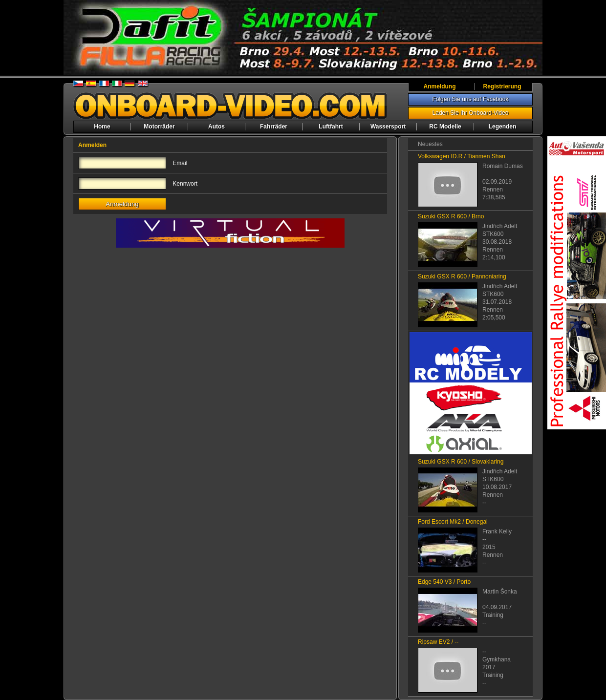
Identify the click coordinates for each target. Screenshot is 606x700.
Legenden (503, 127)
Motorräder (159, 127)
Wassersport (388, 127)
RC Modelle (445, 127)
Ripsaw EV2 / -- (438, 642)
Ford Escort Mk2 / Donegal (453, 522)
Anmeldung (440, 86)
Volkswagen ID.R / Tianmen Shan (462, 156)
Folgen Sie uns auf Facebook (470, 99)
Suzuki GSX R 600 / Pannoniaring (462, 276)
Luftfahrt (331, 127)
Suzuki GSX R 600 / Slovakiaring (461, 462)
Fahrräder (274, 127)
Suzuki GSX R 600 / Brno (451, 216)
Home (102, 127)
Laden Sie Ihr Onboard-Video (471, 113)
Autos (216, 127)
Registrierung (502, 86)
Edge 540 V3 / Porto (444, 582)
